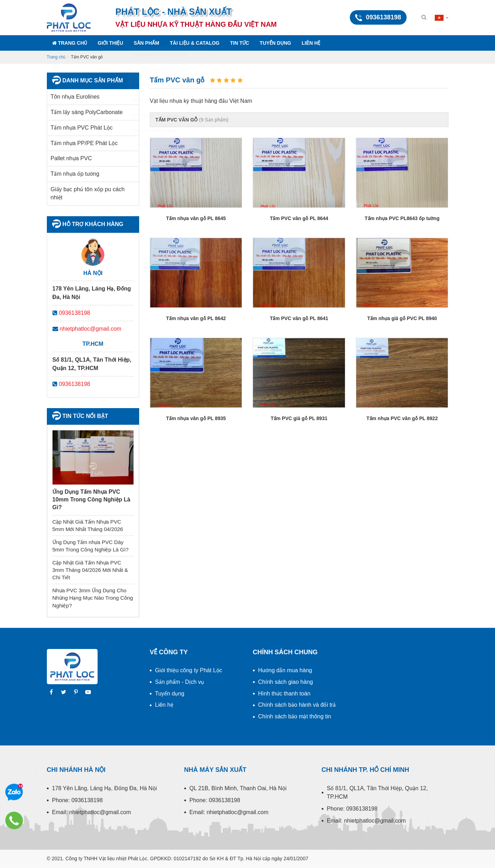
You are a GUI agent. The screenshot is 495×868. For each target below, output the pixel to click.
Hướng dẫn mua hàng (285, 670)
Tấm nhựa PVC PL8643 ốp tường (402, 218)
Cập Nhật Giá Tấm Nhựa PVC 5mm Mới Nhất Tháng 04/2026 (88, 525)
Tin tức (240, 43)
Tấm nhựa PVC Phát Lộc (82, 128)
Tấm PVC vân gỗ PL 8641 (299, 318)
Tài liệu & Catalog (195, 43)
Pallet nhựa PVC (72, 158)
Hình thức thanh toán (284, 694)
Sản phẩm (147, 43)
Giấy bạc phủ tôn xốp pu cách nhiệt (88, 193)
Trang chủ (70, 43)
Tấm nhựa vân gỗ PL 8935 (196, 418)
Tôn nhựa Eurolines (75, 97)
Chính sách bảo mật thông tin (295, 716)
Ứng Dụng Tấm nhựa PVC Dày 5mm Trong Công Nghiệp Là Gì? (91, 546)
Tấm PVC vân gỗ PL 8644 (299, 218)
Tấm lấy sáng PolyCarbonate (87, 112)
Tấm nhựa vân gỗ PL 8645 (196, 218)
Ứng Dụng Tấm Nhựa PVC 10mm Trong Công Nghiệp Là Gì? (91, 500)
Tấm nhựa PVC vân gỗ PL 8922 (402, 418)
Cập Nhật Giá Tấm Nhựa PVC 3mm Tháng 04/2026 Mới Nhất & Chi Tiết (90, 570)
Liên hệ (311, 43)
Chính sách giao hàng (286, 682)
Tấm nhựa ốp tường (75, 174)
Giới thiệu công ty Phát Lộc (189, 670)
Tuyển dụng (275, 43)
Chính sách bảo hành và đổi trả (297, 705)
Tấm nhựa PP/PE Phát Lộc (84, 143)
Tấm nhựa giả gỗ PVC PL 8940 (402, 318)
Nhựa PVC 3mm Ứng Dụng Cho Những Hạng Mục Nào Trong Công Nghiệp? (93, 598)
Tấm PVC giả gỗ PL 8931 (299, 418)
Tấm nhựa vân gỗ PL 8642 (196, 318)
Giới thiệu (110, 43)
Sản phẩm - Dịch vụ (180, 682)
